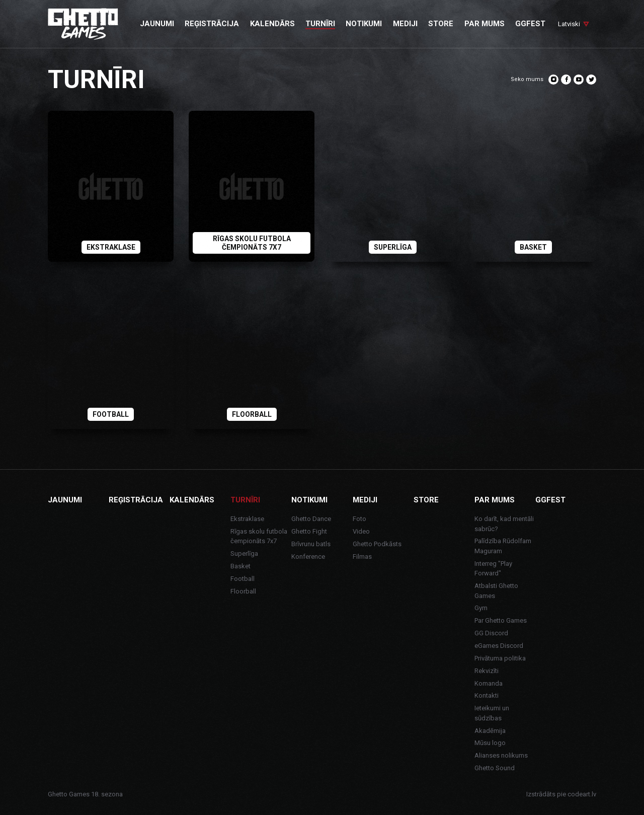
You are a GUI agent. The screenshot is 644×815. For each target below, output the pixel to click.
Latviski (569, 24)
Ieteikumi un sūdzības (492, 713)
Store (426, 500)
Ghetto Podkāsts (377, 544)
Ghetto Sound (495, 768)
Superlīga (244, 553)
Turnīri (245, 500)
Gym (481, 608)
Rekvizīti (487, 671)
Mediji (365, 500)
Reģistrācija (136, 500)
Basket (240, 566)
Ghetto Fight (309, 531)
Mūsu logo (490, 743)
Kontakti (487, 695)
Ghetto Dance (311, 519)
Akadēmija (490, 731)
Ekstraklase (247, 519)
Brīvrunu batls (311, 544)
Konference (308, 557)
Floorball (243, 591)
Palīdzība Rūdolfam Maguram (503, 546)
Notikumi (309, 500)
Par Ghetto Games (501, 620)
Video (361, 531)
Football (243, 579)
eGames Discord (499, 646)
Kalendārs (192, 500)
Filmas (362, 557)
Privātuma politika (500, 658)
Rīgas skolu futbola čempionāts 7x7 (259, 536)
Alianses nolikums (501, 755)
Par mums (495, 500)
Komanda (489, 683)
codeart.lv (582, 794)
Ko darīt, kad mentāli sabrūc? (504, 524)
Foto (359, 519)
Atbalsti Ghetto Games (496, 591)
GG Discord (491, 633)
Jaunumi (65, 500)
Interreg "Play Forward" (493, 569)
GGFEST (550, 500)
